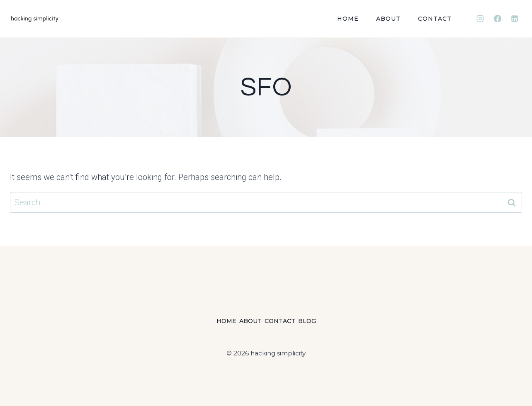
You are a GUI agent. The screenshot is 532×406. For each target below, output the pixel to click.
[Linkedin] (515, 19)
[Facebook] (498, 19)
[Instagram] (480, 19)
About (388, 19)
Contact (435, 19)
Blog (307, 321)
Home (348, 19)
